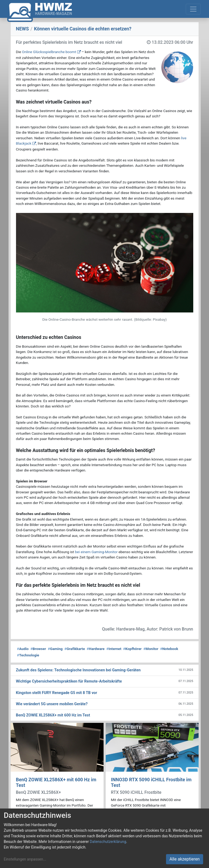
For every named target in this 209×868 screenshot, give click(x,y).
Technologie (28, 655)
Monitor (151, 649)
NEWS (23, 29)
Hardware (96, 649)
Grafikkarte (75, 649)
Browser (38, 649)
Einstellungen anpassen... (25, 859)
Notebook (169, 649)
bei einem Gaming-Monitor (96, 552)
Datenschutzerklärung (108, 842)
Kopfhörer (132, 649)
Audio (23, 649)
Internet (114, 649)
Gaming (55, 649)
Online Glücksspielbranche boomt (49, 52)
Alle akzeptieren (185, 859)
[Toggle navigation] (193, 9)
